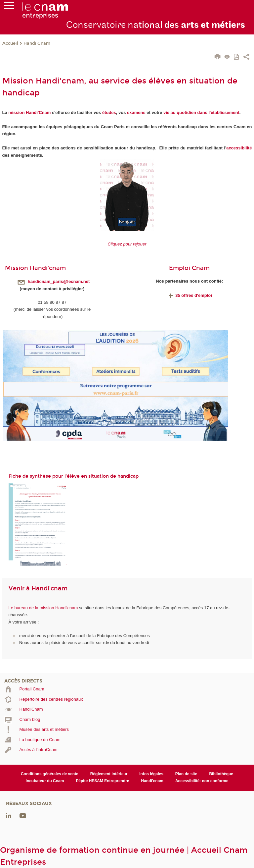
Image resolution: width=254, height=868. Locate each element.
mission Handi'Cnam (29, 112)
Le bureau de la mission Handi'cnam (43, 608)
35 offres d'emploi (190, 295)
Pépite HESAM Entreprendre (102, 781)
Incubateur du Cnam (45, 781)
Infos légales (151, 774)
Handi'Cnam (37, 43)
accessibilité (239, 148)
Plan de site (186, 774)
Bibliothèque (221, 774)
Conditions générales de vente (50, 774)
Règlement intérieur (109, 774)
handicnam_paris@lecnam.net (59, 281)
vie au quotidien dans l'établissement (201, 112)
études (109, 112)
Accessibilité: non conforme (202, 781)
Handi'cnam (152, 781)
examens (136, 112)
